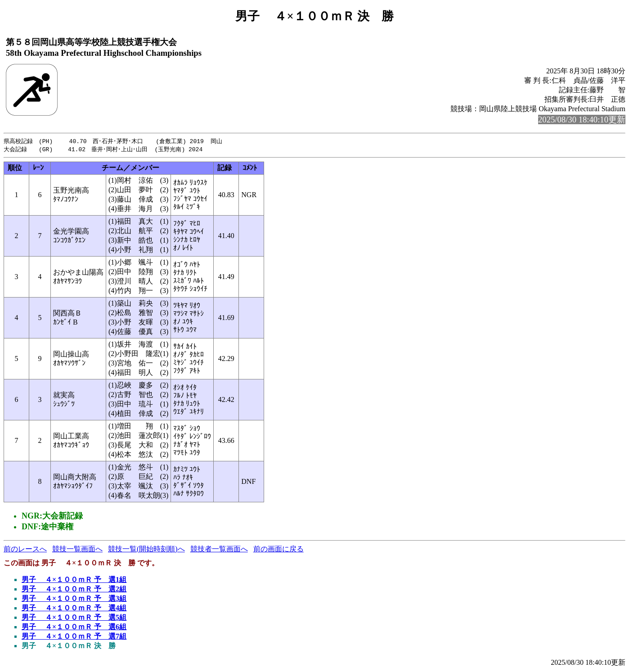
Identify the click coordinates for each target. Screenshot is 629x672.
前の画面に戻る (279, 550)
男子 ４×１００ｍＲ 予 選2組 (74, 590)
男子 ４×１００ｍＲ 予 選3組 (74, 599)
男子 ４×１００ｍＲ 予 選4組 (74, 609)
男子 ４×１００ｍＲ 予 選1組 (74, 580)
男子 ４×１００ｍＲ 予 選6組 (74, 628)
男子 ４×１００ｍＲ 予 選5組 (74, 618)
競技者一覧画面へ (219, 550)
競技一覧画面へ (77, 550)
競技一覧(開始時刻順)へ (146, 550)
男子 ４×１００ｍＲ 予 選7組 (74, 637)
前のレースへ (25, 550)
